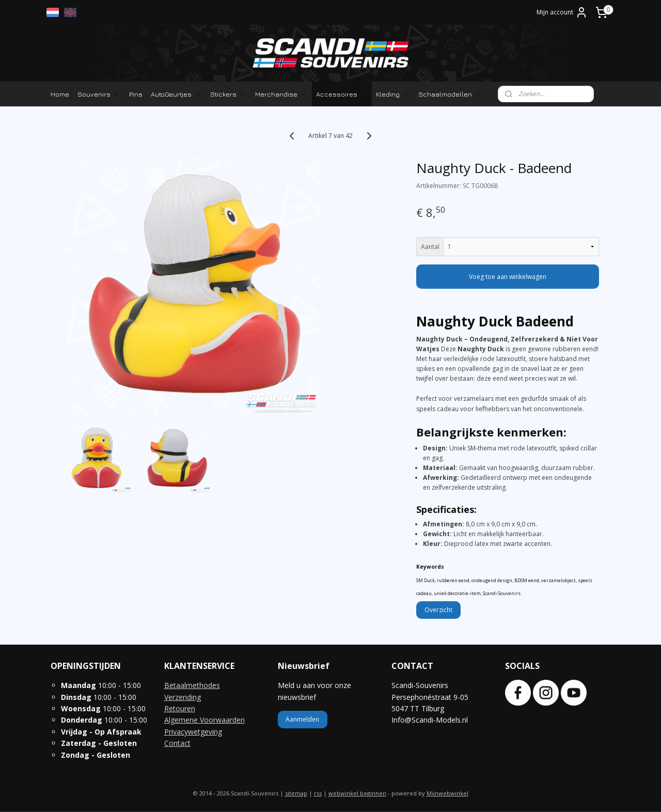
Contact (177, 743)
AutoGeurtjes (176, 94)
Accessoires (342, 94)
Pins (136, 94)
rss (318, 793)
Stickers (229, 94)
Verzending (183, 697)
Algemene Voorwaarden (204, 720)
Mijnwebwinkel (447, 793)
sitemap (296, 793)
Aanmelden (302, 719)
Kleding (393, 94)
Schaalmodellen (450, 94)
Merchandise (281, 94)
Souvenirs (99, 94)
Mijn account (562, 12)
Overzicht (438, 610)
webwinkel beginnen (357, 793)
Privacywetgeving (193, 732)
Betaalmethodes (192, 685)
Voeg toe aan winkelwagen (508, 277)
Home (60, 94)
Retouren (180, 708)
